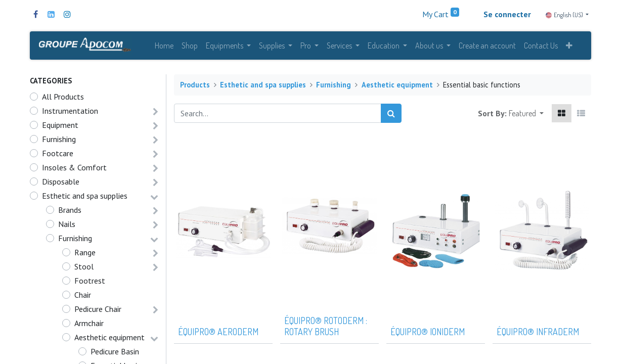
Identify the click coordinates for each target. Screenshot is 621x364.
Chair (83, 297)
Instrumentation (70, 113)
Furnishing (59, 141)
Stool (84, 268)
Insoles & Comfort (74, 169)
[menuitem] (164, 47)
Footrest (90, 283)
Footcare (58, 155)
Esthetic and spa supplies (85, 198)
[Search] (391, 115)
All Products (63, 99)
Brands (70, 212)
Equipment (60, 127)
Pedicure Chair (98, 311)
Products (195, 87)
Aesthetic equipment (109, 339)
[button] (569, 47)
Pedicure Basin (115, 353)
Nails (67, 226)
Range (85, 254)
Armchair (89, 325)
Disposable (61, 184)
